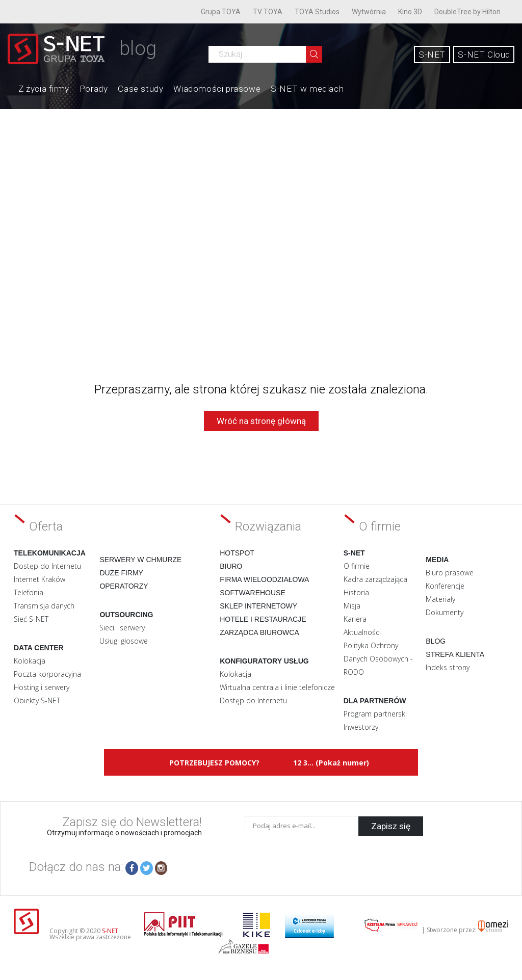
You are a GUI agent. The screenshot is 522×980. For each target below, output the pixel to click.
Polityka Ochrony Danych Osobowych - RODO (378, 659)
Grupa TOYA (221, 12)
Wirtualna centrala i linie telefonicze (277, 687)
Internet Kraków (40, 579)
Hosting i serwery (42, 687)
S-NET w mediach (307, 89)
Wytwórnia (369, 12)
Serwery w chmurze (140, 560)
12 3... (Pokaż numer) (331, 763)
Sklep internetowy (258, 606)
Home (8, 88)
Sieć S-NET (31, 619)
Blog (436, 641)
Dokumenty (445, 612)
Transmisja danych (44, 606)
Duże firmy (121, 573)
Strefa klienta (455, 654)
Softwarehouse (253, 593)
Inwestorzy (361, 727)
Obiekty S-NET (37, 700)
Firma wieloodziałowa (264, 579)
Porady (94, 89)
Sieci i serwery (122, 628)
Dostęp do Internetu (47, 566)
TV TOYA (268, 12)
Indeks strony (448, 667)
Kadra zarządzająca (375, 579)
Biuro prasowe (450, 573)
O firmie (357, 566)
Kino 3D (410, 12)
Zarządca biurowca (259, 632)
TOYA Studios (317, 12)
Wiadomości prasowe (217, 89)
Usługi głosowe (124, 641)
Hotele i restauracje (263, 619)
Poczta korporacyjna (47, 674)
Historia (356, 592)
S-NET (432, 55)
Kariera (355, 619)
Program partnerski (375, 714)
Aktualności (362, 632)
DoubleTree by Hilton (467, 12)
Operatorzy (124, 586)
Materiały (440, 599)
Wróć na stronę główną (261, 421)
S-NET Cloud (484, 55)
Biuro (231, 566)
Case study (140, 89)
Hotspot (237, 553)
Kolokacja (30, 661)
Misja (352, 606)
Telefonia (29, 592)
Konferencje (445, 586)
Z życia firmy (44, 89)
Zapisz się (391, 826)
